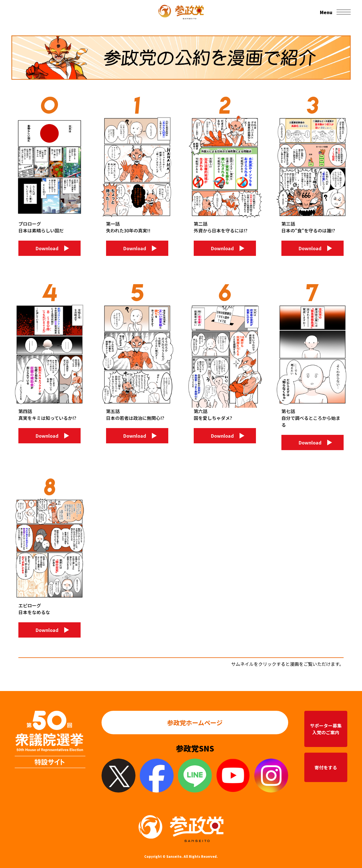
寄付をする (326, 767)
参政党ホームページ (195, 722)
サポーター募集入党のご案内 (326, 729)
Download (47, 248)
